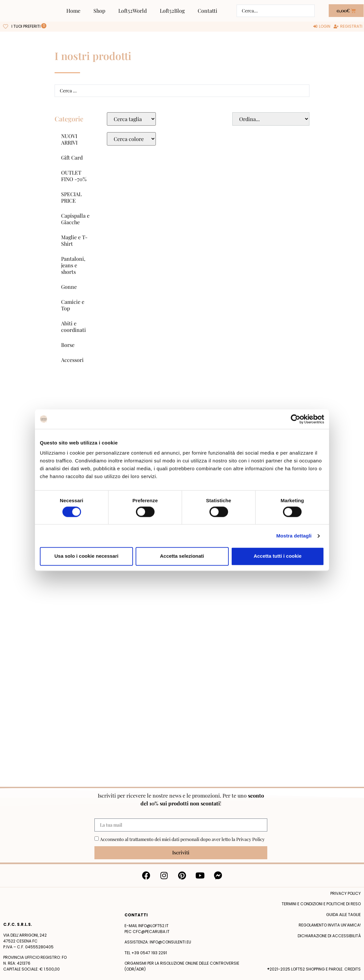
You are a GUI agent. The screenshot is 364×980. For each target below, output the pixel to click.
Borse (68, 345)
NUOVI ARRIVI (69, 139)
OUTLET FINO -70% (74, 176)
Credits (353, 969)
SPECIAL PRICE (71, 197)
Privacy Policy (250, 839)
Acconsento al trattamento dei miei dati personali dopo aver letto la (182, 839)
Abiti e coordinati (74, 327)
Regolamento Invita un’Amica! (330, 925)
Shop (99, 11)
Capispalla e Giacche (75, 219)
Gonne (69, 287)
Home (73, 11)
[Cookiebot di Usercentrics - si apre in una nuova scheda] (296, 419)
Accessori (72, 360)
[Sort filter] (271, 119)
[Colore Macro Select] (131, 139)
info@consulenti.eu (170, 942)
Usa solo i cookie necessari (87, 556)
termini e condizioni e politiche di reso (321, 904)
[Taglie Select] (131, 119)
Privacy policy (346, 893)
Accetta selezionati (182, 556)
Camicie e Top (73, 305)
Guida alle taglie (343, 915)
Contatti (207, 11)
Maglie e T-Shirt (74, 240)
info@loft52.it (153, 926)
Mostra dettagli (294, 536)
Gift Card (72, 157)
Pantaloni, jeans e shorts (73, 265)
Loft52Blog (172, 11)
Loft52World (132, 11)
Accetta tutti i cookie (278, 556)
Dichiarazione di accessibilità (329, 936)
